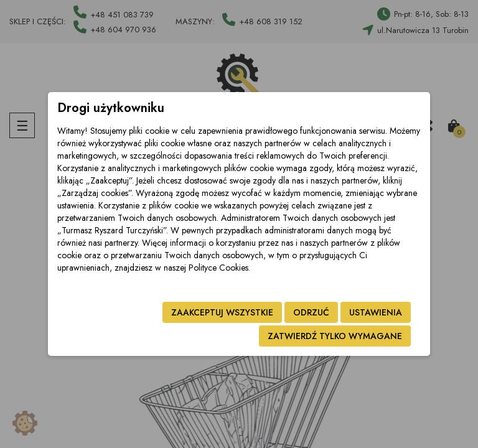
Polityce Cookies (218, 268)
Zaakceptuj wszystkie (222, 312)
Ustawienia (376, 312)
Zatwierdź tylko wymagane (335, 336)
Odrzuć (311, 312)
